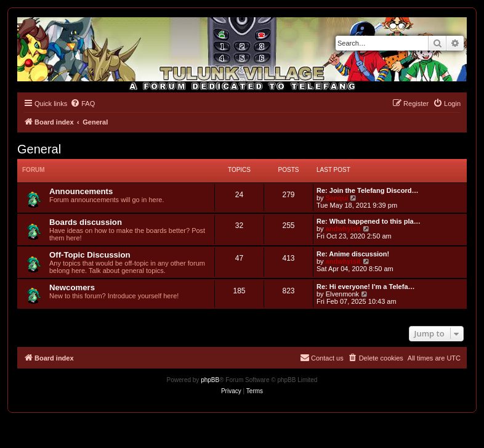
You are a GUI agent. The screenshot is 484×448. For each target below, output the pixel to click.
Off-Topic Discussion (90, 255)
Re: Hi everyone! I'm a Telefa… (366, 287)
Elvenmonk (342, 294)
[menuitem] (83, 104)
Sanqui (337, 198)
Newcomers (72, 287)
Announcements (81, 191)
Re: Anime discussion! (353, 254)
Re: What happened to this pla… (369, 221)
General (39, 149)
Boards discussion (86, 222)
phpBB (210, 380)
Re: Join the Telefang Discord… (367, 190)
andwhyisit (343, 229)
